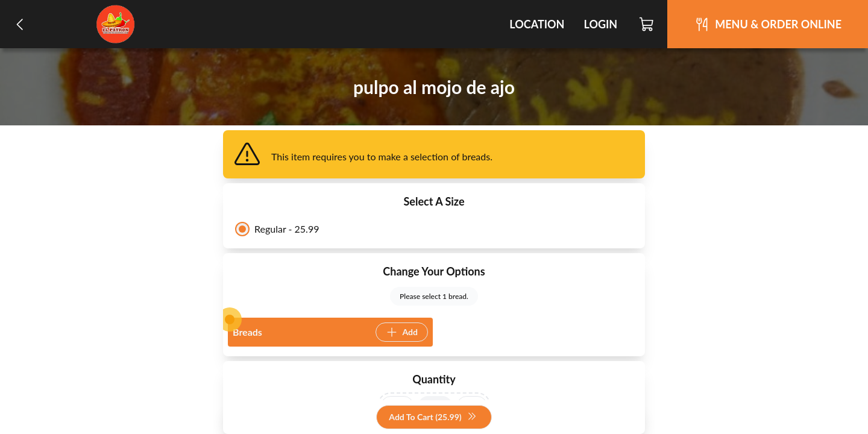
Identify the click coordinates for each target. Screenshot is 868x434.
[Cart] (647, 24)
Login (600, 24)
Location (537, 24)
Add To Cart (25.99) (432, 417)
